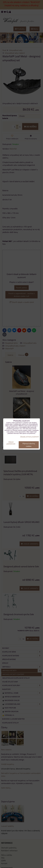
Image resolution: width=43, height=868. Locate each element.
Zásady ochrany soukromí (29, 437)
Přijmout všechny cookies (29, 445)
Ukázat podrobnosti (11, 443)
